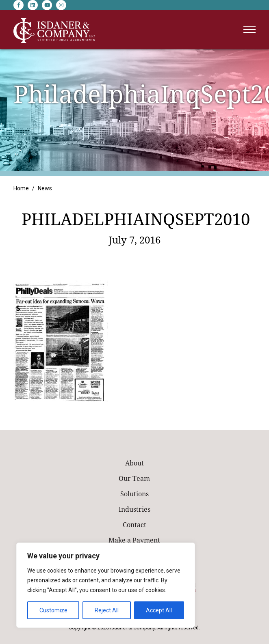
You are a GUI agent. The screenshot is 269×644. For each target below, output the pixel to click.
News (45, 188)
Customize (53, 610)
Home (21, 188)
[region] (106, 585)
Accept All (159, 610)
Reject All (107, 610)
